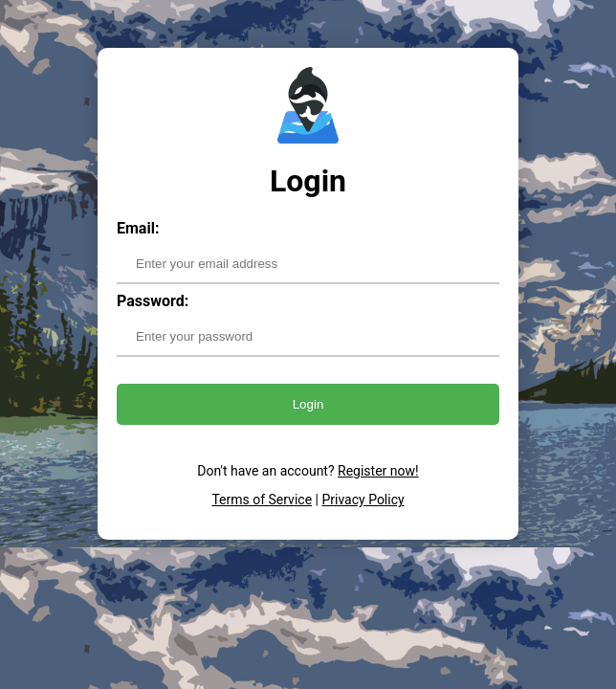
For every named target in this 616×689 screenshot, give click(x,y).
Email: (138, 228)
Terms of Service (262, 500)
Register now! (378, 471)
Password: (153, 301)
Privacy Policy (363, 500)
